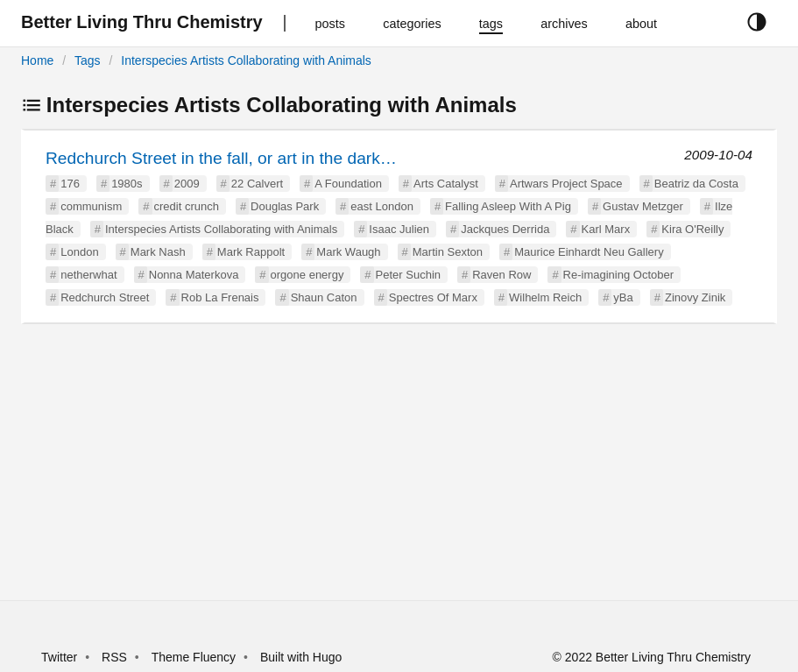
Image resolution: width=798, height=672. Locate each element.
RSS (114, 657)
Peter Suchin (408, 275)
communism (91, 206)
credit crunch (187, 206)
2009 (187, 184)
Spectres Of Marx (433, 297)
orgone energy (307, 275)
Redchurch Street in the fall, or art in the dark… (221, 158)
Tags (88, 60)
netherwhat (88, 275)
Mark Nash (158, 252)
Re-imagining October (618, 275)
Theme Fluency (195, 657)
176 (70, 184)
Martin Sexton (448, 252)
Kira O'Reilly (692, 229)
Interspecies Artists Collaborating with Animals (246, 60)
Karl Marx (606, 229)
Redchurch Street (105, 297)
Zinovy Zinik (695, 297)
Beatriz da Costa (696, 184)
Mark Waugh (348, 252)
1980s (127, 184)
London (79, 252)
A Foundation (348, 184)
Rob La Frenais (220, 297)
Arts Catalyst (446, 184)
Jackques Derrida (505, 229)
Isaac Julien (399, 229)
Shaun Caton (324, 297)
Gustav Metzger (643, 206)
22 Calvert (257, 184)
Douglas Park (285, 206)
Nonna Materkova (194, 275)
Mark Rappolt (251, 252)
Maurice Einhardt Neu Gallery (589, 252)
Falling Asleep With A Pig (508, 206)
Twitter (59, 657)
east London (382, 206)
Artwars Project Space (566, 184)
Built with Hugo (301, 657)
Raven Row (501, 275)
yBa (623, 297)
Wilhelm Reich (545, 297)
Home (37, 60)
